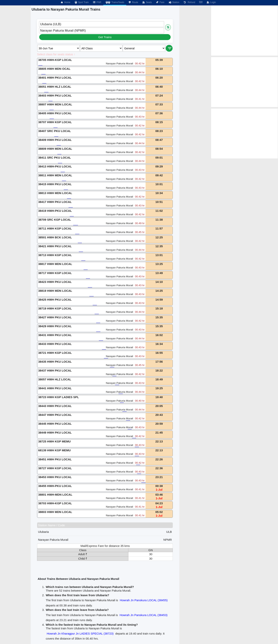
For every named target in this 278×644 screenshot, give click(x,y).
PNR (97, 2)
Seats (147, 2)
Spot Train (82, 2)
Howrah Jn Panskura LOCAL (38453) (144, 615)
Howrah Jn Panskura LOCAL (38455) (144, 600)
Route (133, 2)
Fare (160, 2)
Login (211, 2)
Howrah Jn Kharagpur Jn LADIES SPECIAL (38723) (80, 633)
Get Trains (105, 37)
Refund (189, 2)
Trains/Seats (115, 2)
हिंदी (201, 2)
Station (174, 2)
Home (65, 2)
